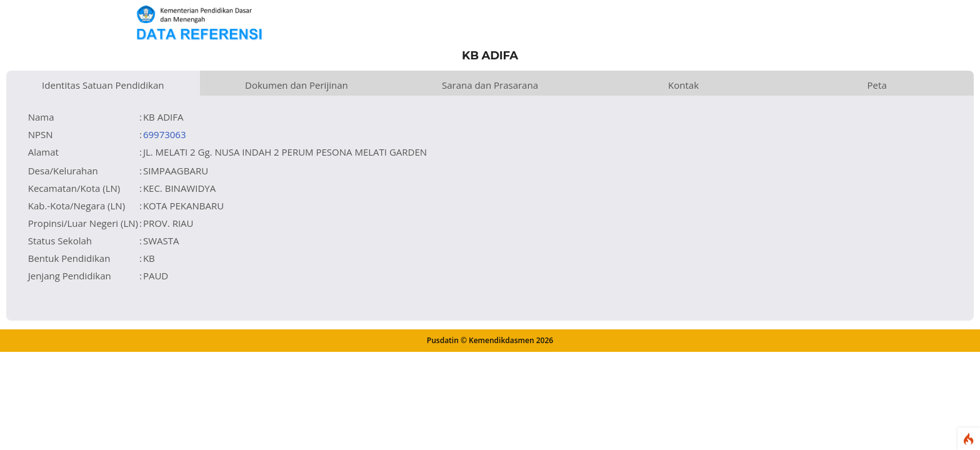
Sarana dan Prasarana (490, 85)
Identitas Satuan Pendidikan (103, 85)
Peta (877, 85)
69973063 (165, 134)
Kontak (683, 85)
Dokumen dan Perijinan (297, 85)
